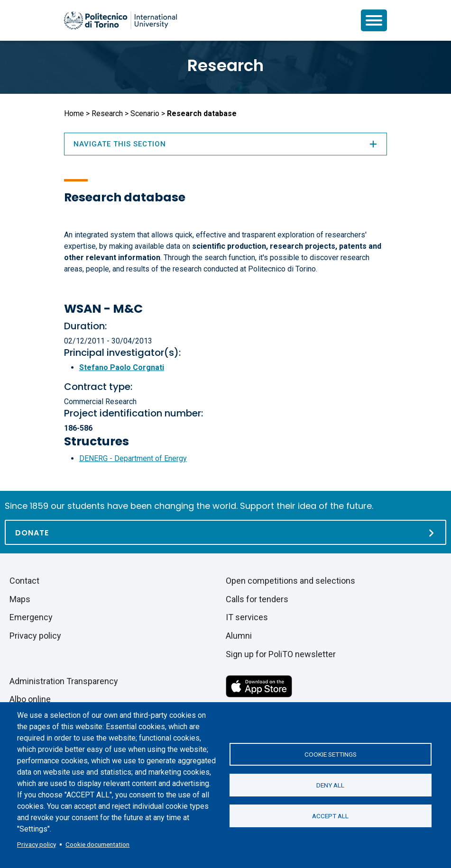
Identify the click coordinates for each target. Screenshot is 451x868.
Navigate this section (226, 144)
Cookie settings (331, 754)
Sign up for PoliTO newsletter (281, 654)
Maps (20, 599)
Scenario (145, 113)
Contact (24, 581)
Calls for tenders (257, 599)
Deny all (330, 785)
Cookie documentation (97, 844)
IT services (247, 617)
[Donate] (225, 532)
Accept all (330, 816)
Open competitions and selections (290, 581)
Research (225, 65)
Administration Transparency (64, 681)
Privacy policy (37, 844)
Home (74, 113)
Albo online (30, 699)
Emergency (31, 617)
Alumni (239, 636)
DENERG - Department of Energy (133, 458)
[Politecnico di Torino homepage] (120, 20)
